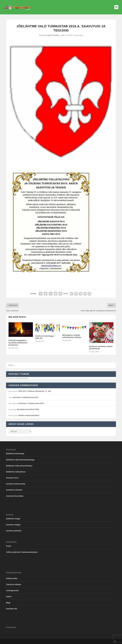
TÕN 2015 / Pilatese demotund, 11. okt (34, 391)
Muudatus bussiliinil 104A (28, 409)
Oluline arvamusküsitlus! (29, 415)
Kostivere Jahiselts (14, 531)
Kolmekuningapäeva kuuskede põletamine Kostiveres (18, 343)
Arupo (9, 546)
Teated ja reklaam (14, 584)
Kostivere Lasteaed (14, 490)
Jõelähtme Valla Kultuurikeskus (19, 466)
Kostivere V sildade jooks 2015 (26, 397)
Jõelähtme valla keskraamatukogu (20, 460)
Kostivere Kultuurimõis (16, 484)
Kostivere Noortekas (15, 496)
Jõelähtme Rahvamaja (15, 454)
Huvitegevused (12, 590)
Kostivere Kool (12, 478)
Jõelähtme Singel (13, 519)
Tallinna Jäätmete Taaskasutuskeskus (22, 552)
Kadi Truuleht (53, 35)
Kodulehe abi (12, 609)
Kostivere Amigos (13, 525)
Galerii (9, 596)
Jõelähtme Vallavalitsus (16, 472)
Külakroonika (12, 578)
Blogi (8, 603)
